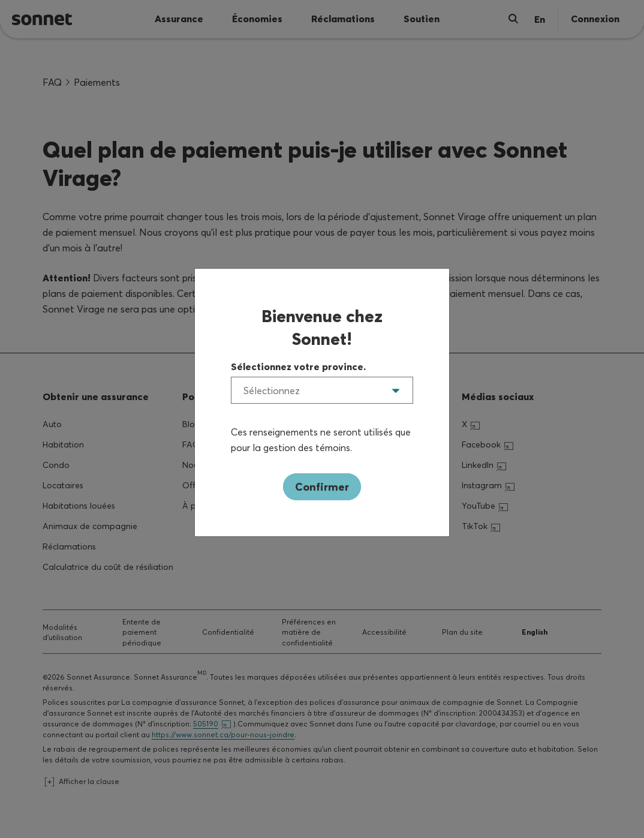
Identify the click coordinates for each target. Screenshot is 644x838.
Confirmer (322, 487)
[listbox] (322, 390)
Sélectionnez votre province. (298, 367)
